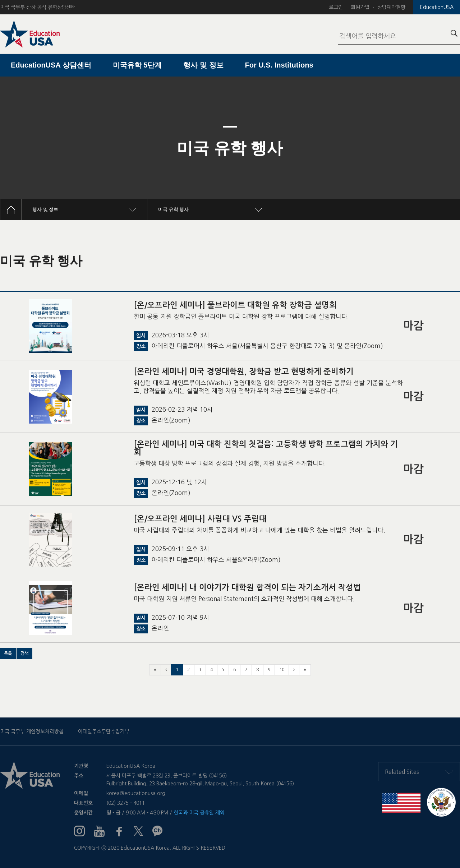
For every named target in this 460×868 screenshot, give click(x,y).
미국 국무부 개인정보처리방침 (32, 731)
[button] (8, 654)
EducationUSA (437, 7)
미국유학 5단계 (137, 65)
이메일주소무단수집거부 (104, 731)
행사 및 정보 (203, 65)
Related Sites (419, 772)
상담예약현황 (391, 7)
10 (282, 670)
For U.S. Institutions (279, 65)
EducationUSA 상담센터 (51, 65)
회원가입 (360, 7)
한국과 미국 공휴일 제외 (199, 813)
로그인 (336, 7)
